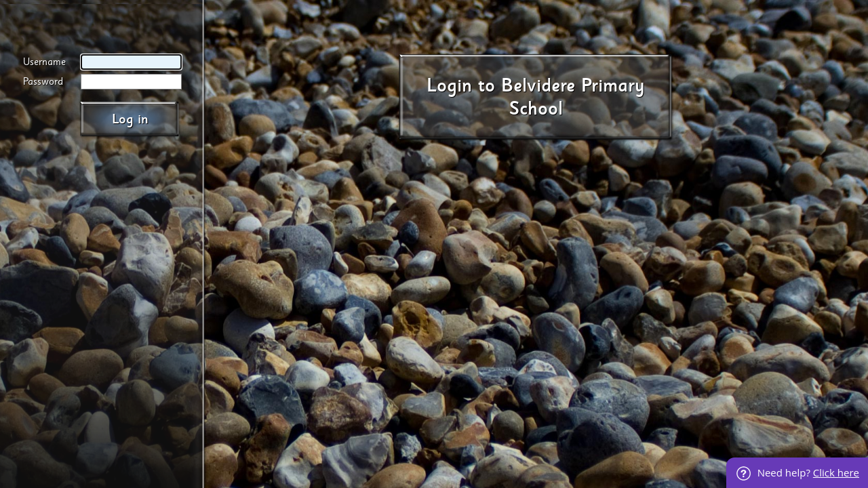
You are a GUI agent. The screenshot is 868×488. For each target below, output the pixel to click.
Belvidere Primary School (573, 97)
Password (43, 82)
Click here (836, 472)
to (487, 86)
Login (449, 86)
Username (44, 62)
